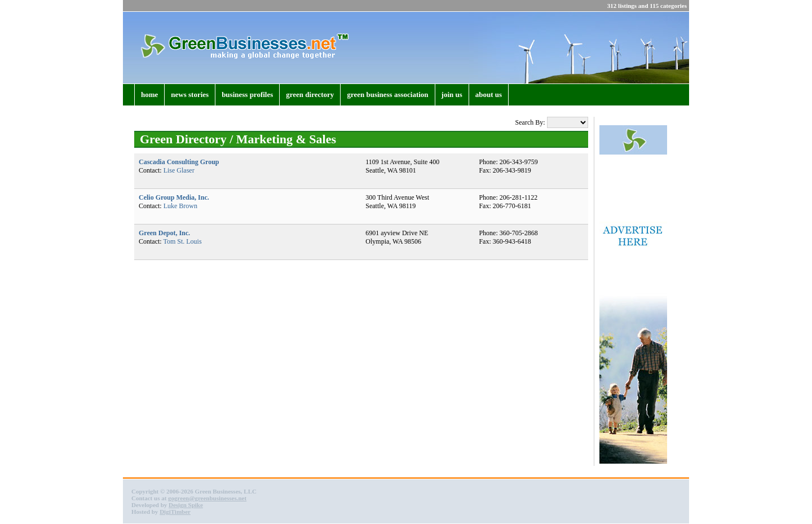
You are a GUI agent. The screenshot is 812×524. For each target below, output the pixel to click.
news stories (190, 94)
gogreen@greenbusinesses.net (207, 498)
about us (489, 94)
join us (452, 94)
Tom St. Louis (182, 241)
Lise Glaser (179, 170)
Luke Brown (180, 206)
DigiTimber (175, 512)
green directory (310, 94)
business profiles (247, 94)
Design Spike (186, 505)
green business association (387, 94)
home (149, 94)
